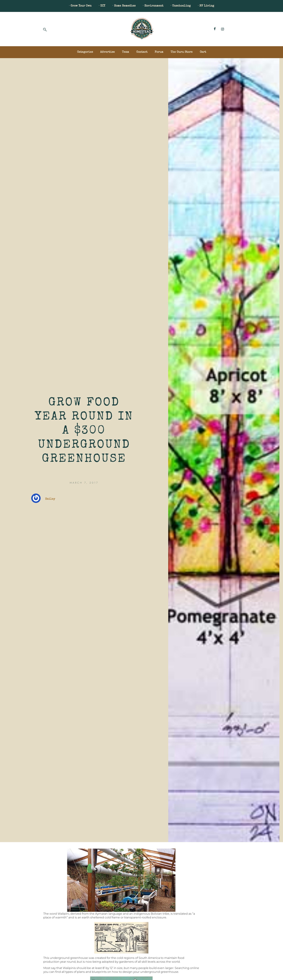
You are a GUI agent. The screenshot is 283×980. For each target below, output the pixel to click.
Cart (203, 52)
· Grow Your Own (80, 6)
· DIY (102, 6)
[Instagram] (223, 29)
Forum (159, 52)
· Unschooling (181, 6)
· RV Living (206, 6)
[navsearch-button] (45, 30)
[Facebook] (215, 29)
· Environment (153, 6)
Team (126, 52)
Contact (142, 52)
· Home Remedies (124, 6)
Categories (85, 52)
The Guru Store (182, 52)
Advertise (107, 52)
